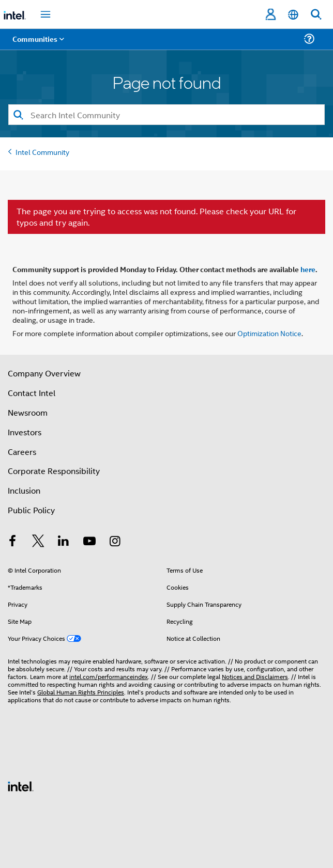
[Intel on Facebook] (12, 542)
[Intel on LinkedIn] (64, 542)
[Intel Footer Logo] (21, 785)
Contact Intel (32, 393)
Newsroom (28, 412)
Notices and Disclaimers (255, 676)
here (308, 269)
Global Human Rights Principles (81, 692)
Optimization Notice (269, 333)
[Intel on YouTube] (89, 542)
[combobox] (166, 115)
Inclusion (24, 490)
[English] (293, 15)
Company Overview (44, 373)
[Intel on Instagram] (115, 542)
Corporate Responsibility (54, 471)
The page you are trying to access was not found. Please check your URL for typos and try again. (156, 217)
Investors (25, 432)
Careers (22, 452)
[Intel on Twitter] (38, 542)
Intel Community (42, 152)
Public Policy (31, 510)
